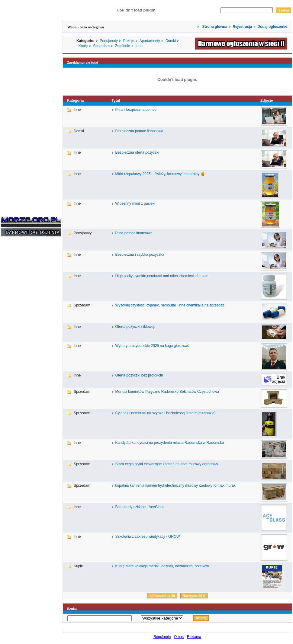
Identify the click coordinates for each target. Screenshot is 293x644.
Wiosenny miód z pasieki (135, 203)
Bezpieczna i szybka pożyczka (140, 255)
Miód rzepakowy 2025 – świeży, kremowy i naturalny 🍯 (160, 174)
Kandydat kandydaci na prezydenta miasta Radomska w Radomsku (170, 443)
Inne (139, 46)
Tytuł (116, 101)
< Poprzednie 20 (162, 596)
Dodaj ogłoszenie (272, 27)
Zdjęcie (267, 101)
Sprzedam (101, 46)
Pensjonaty (109, 41)
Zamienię (122, 46)
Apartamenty (150, 41)
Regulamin (162, 637)
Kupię (83, 46)
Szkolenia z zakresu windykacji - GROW (148, 537)
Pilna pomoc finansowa (134, 233)
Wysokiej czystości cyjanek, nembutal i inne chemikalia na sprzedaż (170, 305)
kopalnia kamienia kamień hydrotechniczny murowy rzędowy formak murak (175, 485)
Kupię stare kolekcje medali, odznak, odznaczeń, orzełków (162, 566)
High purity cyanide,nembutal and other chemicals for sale (162, 276)
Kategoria (75, 101)
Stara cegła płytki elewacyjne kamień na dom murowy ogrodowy (167, 464)
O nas (179, 637)
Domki (171, 41)
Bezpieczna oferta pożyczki (137, 152)
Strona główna (214, 27)
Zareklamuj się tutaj (83, 62)
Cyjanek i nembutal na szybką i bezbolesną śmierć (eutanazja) (166, 413)
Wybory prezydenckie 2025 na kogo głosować (152, 346)
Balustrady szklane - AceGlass (140, 507)
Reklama (194, 637)
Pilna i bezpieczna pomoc (136, 110)
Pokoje (129, 41)
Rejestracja (242, 27)
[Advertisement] (19, 333)
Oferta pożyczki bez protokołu (139, 375)
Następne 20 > (194, 596)
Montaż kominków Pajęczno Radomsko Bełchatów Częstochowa (167, 392)
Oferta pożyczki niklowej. (135, 327)
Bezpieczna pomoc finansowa (139, 131)
